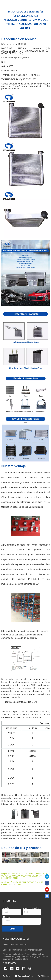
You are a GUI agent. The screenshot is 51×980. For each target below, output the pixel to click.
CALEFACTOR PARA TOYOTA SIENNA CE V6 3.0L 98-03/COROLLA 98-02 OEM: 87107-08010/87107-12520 (25, 876)
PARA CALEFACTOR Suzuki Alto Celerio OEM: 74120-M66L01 (23, 883)
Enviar (13, 929)
